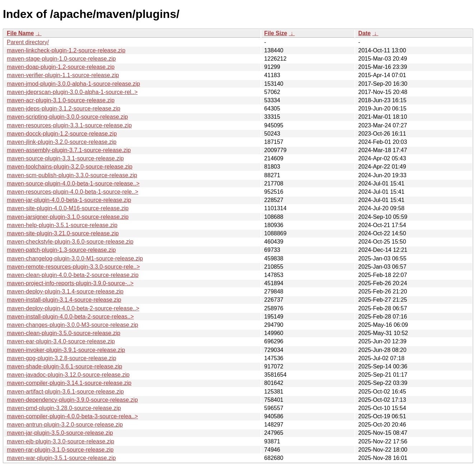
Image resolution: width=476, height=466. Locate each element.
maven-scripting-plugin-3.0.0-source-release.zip (67, 117)
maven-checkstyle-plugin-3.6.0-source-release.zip (70, 242)
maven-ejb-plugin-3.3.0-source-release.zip (61, 441)
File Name (20, 33)
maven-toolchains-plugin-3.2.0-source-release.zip (70, 167)
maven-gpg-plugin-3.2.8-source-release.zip (61, 358)
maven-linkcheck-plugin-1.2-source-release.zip (66, 50)
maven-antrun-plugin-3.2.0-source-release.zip (65, 425)
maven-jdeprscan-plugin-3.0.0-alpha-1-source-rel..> (72, 92)
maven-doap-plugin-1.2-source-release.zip (61, 67)
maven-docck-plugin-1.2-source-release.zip (62, 134)
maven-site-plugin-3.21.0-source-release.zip (63, 233)
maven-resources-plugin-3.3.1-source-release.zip (69, 125)
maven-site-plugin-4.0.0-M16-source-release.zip (68, 208)
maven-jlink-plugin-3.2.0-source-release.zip (62, 142)
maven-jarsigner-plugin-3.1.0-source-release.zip (68, 217)
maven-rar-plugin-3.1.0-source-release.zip (60, 450)
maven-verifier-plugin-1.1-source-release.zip (63, 75)
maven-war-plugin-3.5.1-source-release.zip (61, 458)
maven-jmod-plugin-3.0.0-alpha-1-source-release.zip (73, 84)
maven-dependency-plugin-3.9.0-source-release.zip (72, 400)
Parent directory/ (28, 42)
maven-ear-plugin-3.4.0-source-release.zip (61, 341)
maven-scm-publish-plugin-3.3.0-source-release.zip (72, 175)
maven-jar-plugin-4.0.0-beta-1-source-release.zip (69, 200)
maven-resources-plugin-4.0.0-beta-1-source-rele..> (73, 192)
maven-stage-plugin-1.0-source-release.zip (61, 59)
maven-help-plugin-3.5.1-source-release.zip (62, 225)
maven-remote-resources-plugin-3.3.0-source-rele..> (73, 267)
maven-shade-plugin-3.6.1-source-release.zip (65, 366)
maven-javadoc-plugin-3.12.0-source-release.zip (68, 375)
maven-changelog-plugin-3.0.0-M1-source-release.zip (75, 258)
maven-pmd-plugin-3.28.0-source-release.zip (64, 408)
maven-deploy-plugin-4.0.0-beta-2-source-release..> (73, 308)
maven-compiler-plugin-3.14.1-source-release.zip (69, 383)
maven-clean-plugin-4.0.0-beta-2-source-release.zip (73, 275)
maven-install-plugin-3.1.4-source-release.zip (64, 300)
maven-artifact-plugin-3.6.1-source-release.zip (65, 392)
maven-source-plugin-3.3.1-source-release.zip (65, 158)
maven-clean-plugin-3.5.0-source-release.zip (64, 333)
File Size (276, 33)
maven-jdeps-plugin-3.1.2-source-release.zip (64, 109)
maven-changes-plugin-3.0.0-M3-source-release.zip (72, 325)
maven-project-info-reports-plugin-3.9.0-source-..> (70, 283)
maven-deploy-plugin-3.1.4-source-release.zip (65, 291)
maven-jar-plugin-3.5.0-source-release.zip (60, 433)
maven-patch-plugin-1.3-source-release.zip (61, 250)
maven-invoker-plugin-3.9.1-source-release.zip (66, 350)
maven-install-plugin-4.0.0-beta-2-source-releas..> (70, 317)
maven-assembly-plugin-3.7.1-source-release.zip (69, 150)
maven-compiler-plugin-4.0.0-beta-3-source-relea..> (72, 416)
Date (364, 33)
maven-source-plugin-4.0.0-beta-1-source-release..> (73, 183)
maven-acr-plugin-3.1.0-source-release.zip (61, 100)
